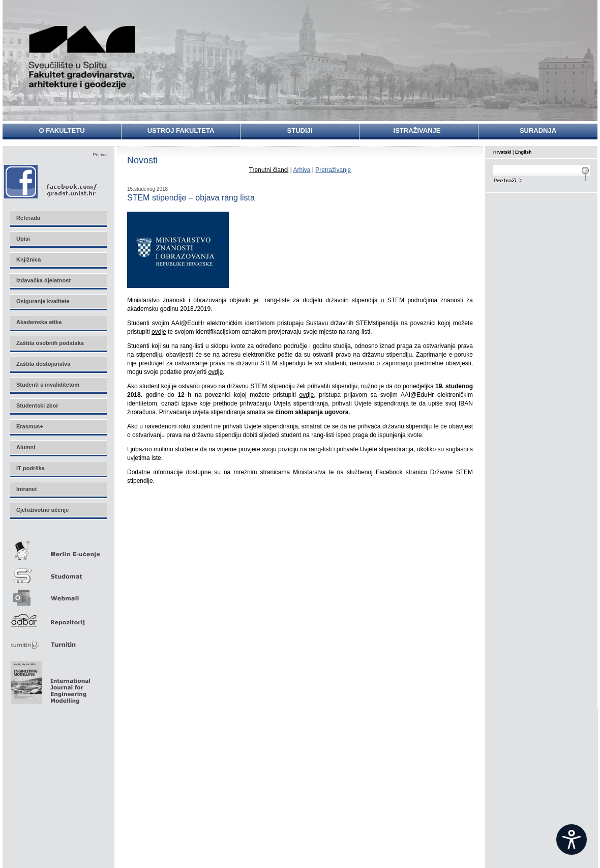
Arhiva (302, 170)
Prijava (100, 155)
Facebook (51, 181)
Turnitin (58, 640)
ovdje (159, 332)
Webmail (58, 595)
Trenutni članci (269, 170)
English (523, 152)
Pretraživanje (333, 170)
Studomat (58, 572)
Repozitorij (58, 617)
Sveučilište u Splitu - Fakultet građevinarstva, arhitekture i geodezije (82, 57)
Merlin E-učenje (58, 549)
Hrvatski (502, 152)
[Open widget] (572, 840)
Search (542, 179)
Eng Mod (49, 680)
